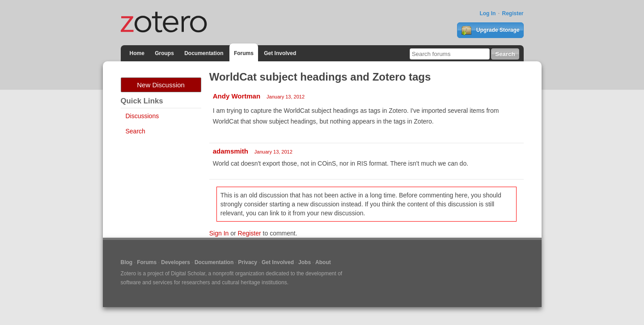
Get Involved (280, 53)
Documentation (204, 53)
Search (136, 131)
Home (137, 53)
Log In (487, 13)
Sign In (219, 233)
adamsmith (231, 151)
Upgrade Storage (490, 30)
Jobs (305, 262)
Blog (127, 262)
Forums (244, 53)
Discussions (142, 116)
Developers (176, 262)
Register (513, 13)
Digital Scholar (188, 274)
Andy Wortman (237, 96)
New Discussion (161, 85)
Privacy (248, 262)
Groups (164, 53)
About (323, 262)
